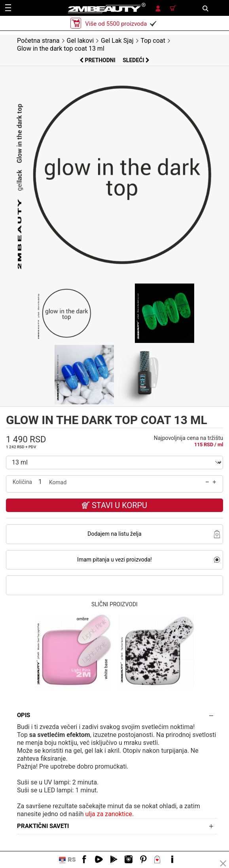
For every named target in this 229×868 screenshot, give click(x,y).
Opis (24, 715)
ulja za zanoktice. (110, 814)
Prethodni (98, 60)
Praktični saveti (43, 826)
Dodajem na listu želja (114, 534)
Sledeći (136, 60)
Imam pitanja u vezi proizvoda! (114, 560)
